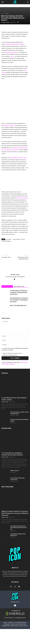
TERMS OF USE (14, 626)
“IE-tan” (12, 56)
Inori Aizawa (9, 239)
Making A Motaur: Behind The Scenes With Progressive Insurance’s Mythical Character (15, 513)
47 (28, 517)
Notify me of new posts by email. (10, 355)
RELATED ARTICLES (7, 287)
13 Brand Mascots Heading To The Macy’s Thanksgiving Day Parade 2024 (19, 292)
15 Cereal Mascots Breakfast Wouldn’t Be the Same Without (12, 454)
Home (2, 6)
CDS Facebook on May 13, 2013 (18, 158)
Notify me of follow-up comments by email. (12, 353)
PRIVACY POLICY (24, 626)
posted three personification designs (14, 44)
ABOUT (5, 623)
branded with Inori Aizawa (21, 198)
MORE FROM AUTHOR (19, 287)
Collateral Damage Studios (11, 52)
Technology (7, 13)
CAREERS (11, 623)
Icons (6, 6)
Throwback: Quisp (6, 257)
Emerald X (10, 618)
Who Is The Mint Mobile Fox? (18, 305)
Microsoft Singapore (7, 241)
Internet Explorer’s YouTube (19, 239)
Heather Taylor (6, 22)
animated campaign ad (9, 125)
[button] (28, 2)
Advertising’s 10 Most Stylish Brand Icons (23, 258)
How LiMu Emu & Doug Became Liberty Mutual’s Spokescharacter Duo (19, 528)
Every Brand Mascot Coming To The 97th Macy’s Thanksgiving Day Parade (19, 300)
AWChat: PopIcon (15, 471)
